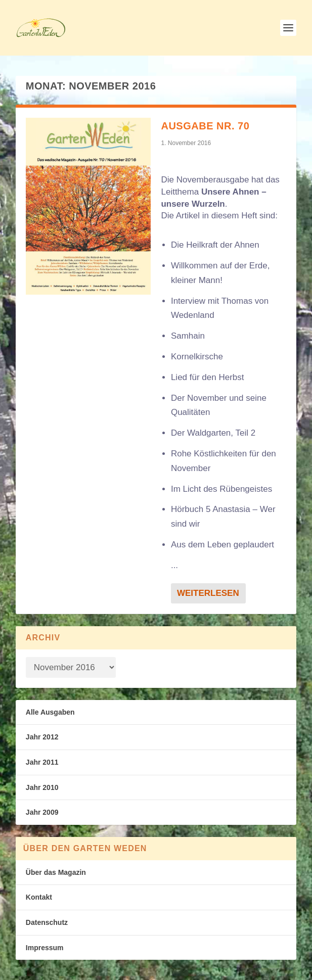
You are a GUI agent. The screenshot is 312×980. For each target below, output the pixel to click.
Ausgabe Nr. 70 (205, 126)
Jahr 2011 (42, 762)
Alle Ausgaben (50, 712)
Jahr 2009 (42, 812)
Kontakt (39, 897)
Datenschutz (47, 922)
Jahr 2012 (42, 737)
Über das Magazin (56, 872)
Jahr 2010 (42, 787)
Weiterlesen (208, 593)
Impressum (45, 948)
